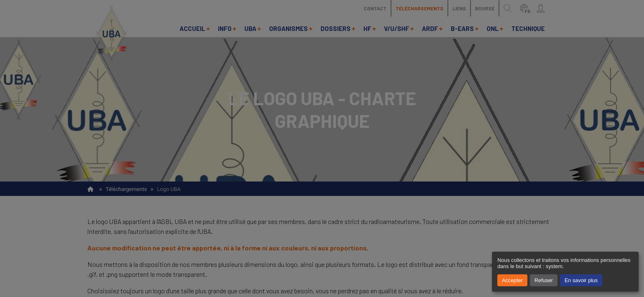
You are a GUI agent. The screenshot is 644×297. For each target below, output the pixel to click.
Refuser (544, 280)
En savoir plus (581, 280)
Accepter (512, 280)
